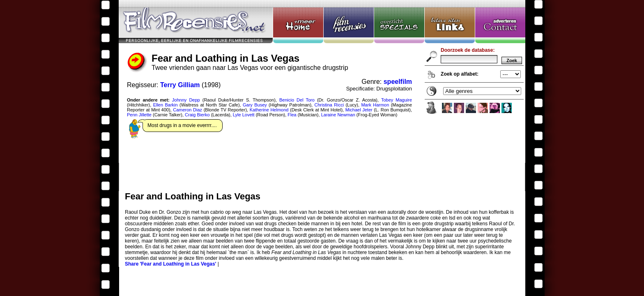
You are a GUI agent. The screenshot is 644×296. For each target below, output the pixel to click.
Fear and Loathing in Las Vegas (322, 96)
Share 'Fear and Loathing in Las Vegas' (170, 264)
